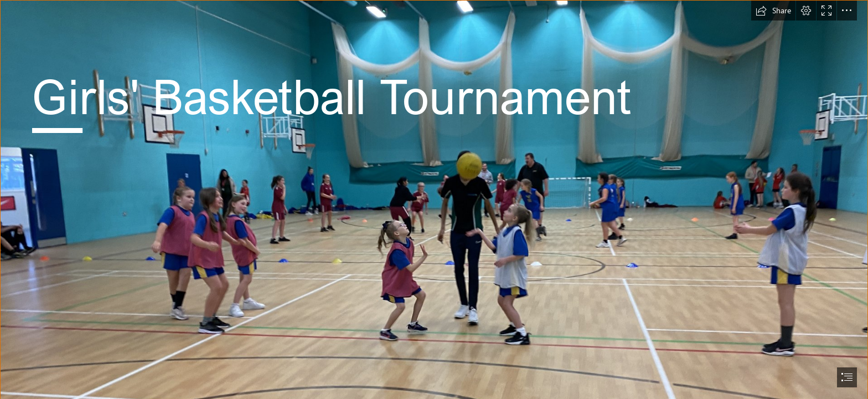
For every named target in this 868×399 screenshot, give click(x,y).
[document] (434, 199)
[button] (773, 11)
